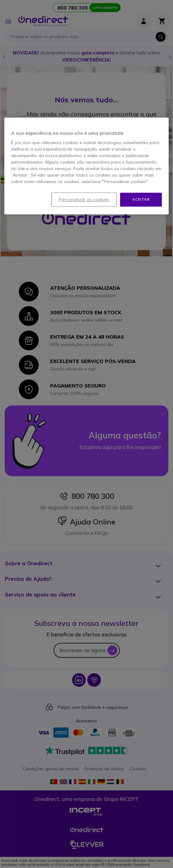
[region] (86, 166)
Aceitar (141, 199)
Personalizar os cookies (84, 199)
